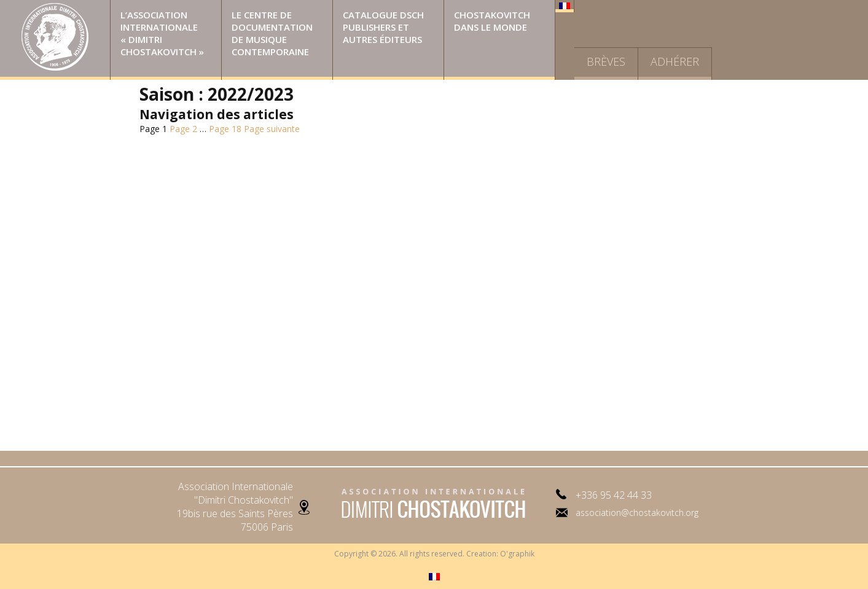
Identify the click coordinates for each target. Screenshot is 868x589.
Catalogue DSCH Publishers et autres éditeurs (383, 27)
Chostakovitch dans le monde (492, 21)
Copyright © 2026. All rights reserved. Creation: (417, 554)
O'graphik (517, 554)
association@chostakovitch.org (637, 513)
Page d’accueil (55, 40)
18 (225, 129)
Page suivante (272, 129)
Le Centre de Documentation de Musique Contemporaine (272, 33)
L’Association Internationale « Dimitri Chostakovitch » (162, 33)
